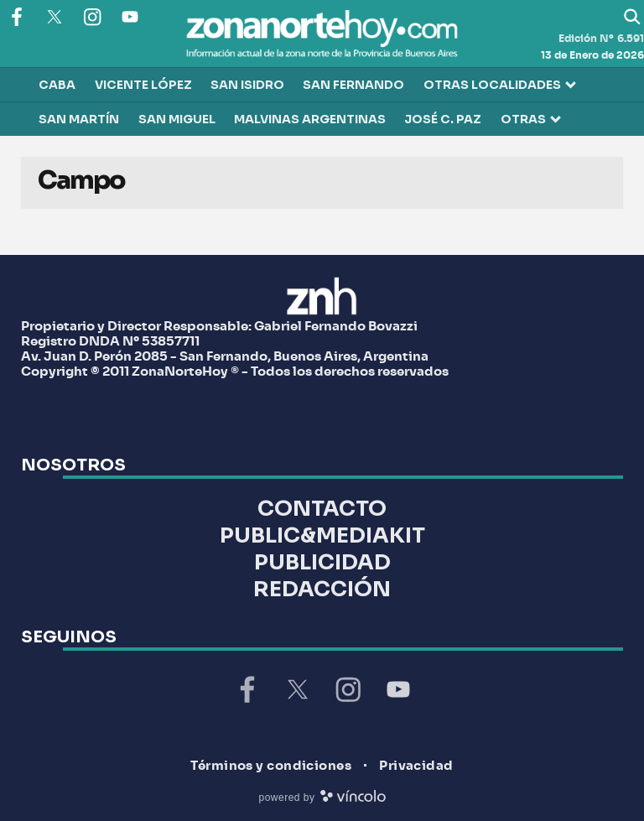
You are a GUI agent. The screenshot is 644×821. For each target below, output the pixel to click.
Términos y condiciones (271, 766)
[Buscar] (632, 17)
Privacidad (416, 766)
